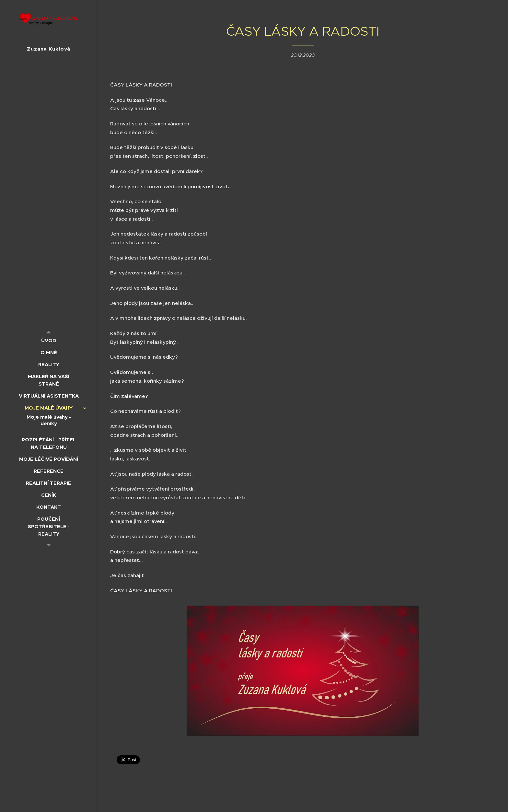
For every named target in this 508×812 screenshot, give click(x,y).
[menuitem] (49, 340)
